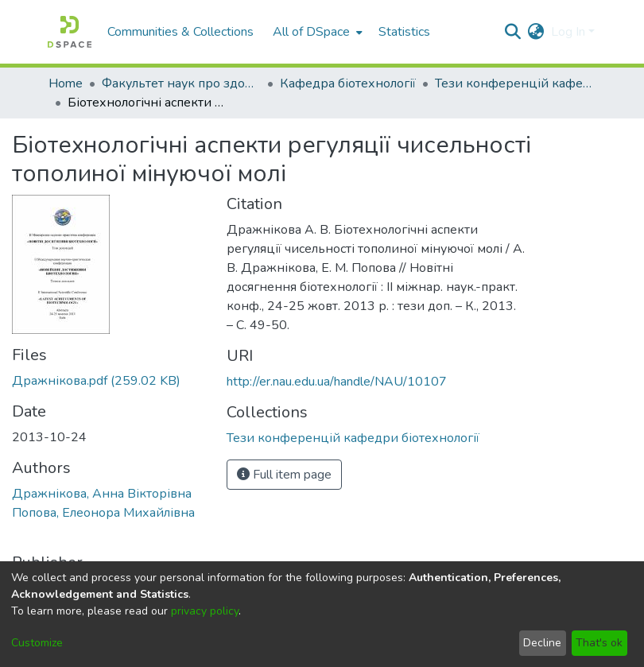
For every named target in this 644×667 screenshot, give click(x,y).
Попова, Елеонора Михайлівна (103, 513)
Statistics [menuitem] (404, 32)
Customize (37, 643)
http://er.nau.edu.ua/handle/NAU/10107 (337, 382)
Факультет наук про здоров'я (181, 83)
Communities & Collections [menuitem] (180, 32)
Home (66, 83)
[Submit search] (513, 32)
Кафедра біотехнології (348, 83)
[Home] (70, 32)
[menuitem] (316, 32)
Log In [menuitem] (568, 32)
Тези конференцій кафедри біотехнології (514, 83)
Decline (542, 643)
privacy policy (205, 611)
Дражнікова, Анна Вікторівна (102, 494)
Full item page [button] (284, 475)
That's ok (599, 643)
